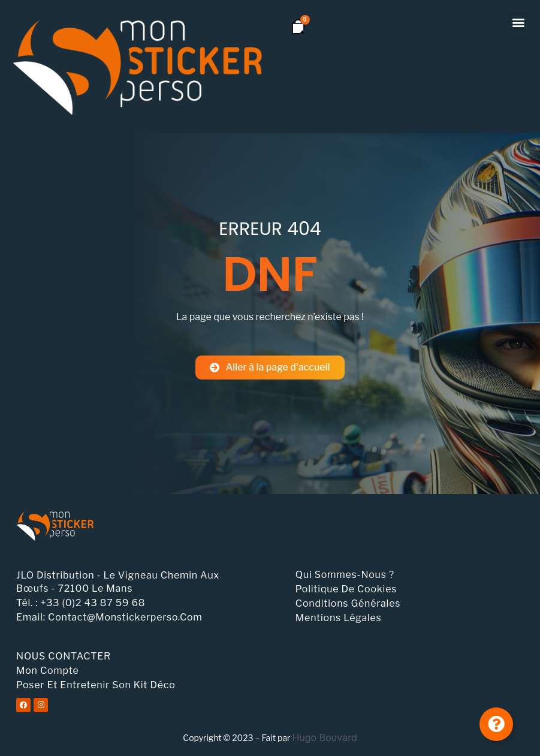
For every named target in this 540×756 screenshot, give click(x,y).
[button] (518, 22)
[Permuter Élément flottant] (496, 724)
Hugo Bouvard (324, 737)
